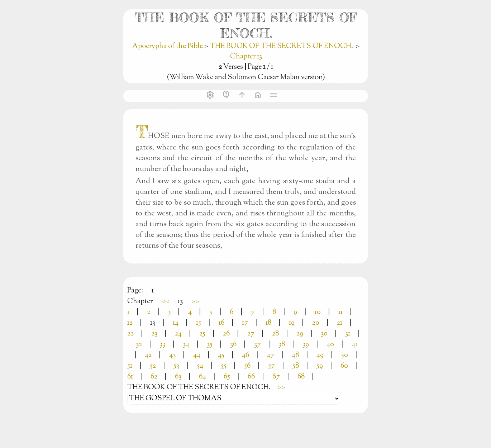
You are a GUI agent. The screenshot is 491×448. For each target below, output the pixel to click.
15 (199, 323)
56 (247, 366)
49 (320, 355)
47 (270, 355)
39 (306, 345)
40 (330, 345)
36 (233, 345)
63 (178, 377)
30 (324, 334)
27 (251, 334)
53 (176, 366)
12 (130, 323)
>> (195, 302)
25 (202, 334)
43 (172, 355)
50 (345, 355)
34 (186, 345)
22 (130, 334)
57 (271, 366)
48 (295, 355)
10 (318, 312)
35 (210, 345)
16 (221, 323)
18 (268, 323)
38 (282, 345)
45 (221, 355)
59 (320, 366)
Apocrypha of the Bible (168, 46)
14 (176, 323)
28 (275, 334)
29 (300, 334)
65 (227, 377)
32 (139, 345)
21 (340, 323)
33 (162, 345)
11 (340, 312)
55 (224, 366)
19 (292, 323)
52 (153, 366)
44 (197, 355)
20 (316, 323)
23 (154, 334)
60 (344, 366)
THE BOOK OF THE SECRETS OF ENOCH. (281, 46)
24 (178, 334)
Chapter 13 (246, 57)
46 (245, 355)
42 (148, 355)
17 (245, 323)
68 (301, 377)
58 (296, 366)
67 (276, 377)
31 (348, 334)
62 (154, 377)
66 (251, 377)
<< (165, 302)
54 (200, 366)
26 (226, 334)
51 (130, 366)
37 (258, 345)
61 (130, 377)
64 (202, 377)
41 (354, 345)
